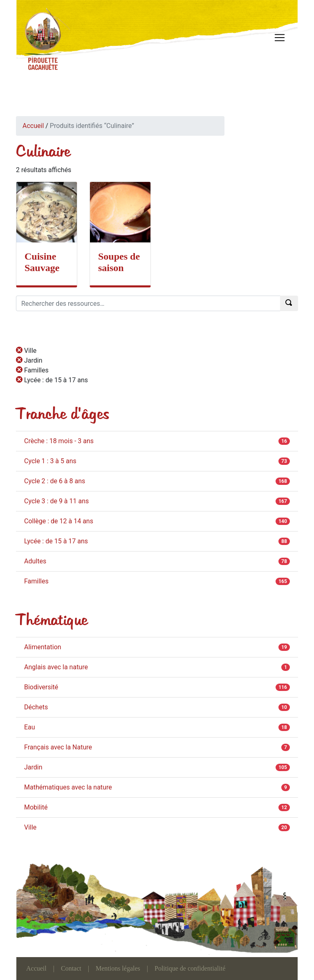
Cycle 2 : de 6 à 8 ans (55, 481)
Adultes (35, 561)
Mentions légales (118, 968)
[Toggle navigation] (280, 38)
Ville (30, 827)
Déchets (36, 707)
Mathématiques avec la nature (68, 787)
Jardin (33, 767)
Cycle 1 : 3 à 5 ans (50, 461)
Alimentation (43, 647)
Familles (36, 581)
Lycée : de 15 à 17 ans (56, 541)
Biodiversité (41, 687)
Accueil (33, 126)
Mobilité (36, 807)
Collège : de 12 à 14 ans (59, 521)
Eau (30, 727)
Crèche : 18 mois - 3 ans (59, 441)
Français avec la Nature (58, 747)
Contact (71, 968)
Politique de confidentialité (190, 968)
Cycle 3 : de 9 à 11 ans (56, 501)
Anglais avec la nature (56, 667)
